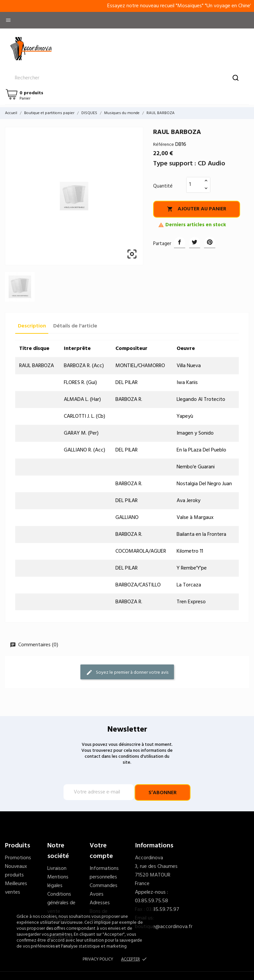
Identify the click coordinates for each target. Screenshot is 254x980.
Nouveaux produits (16, 871)
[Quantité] (194, 185)
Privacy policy (98, 959)
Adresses (100, 903)
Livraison (57, 869)
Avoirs (97, 894)
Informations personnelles (104, 873)
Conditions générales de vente (61, 903)
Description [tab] (32, 326)
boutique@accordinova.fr (164, 927)
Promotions (18, 858)
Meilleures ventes (16, 888)
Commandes (104, 886)
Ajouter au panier (197, 209)
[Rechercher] (127, 78)
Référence (164, 145)
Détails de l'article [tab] (75, 326)
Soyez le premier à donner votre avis (127, 673)
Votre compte (101, 851)
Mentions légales (58, 881)
